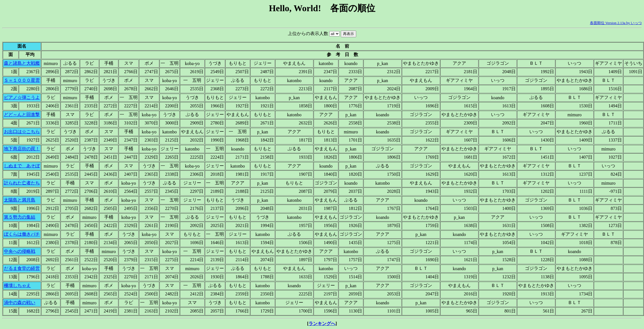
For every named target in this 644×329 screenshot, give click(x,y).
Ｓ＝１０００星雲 (22, 80)
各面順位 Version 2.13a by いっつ (616, 23)
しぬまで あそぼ (22, 166)
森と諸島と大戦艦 (22, 63)
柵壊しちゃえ (17, 285)
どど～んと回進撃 (22, 114)
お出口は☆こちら (22, 132)
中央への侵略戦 (20, 251)
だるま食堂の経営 (22, 268)
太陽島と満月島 (20, 200)
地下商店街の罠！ (22, 149)
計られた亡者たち (22, 183)
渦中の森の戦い (20, 303)
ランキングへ (322, 324)
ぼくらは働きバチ (22, 234)
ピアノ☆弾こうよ (22, 97)
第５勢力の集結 (20, 217)
